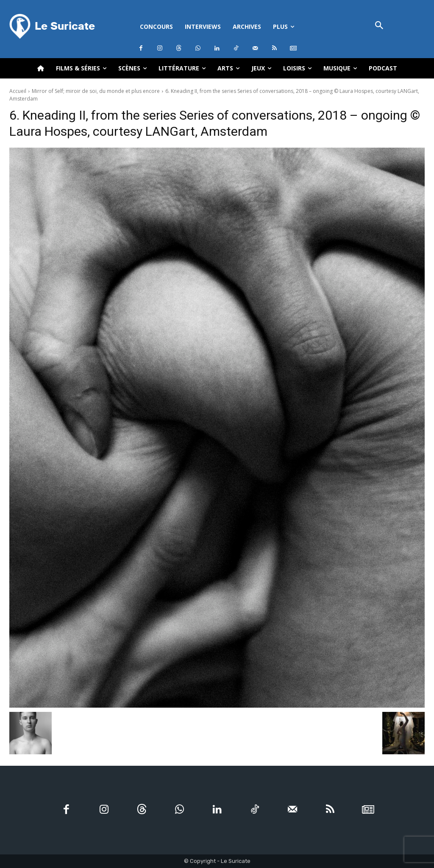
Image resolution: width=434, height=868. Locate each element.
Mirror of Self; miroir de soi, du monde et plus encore (96, 91)
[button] (379, 26)
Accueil (18, 91)
